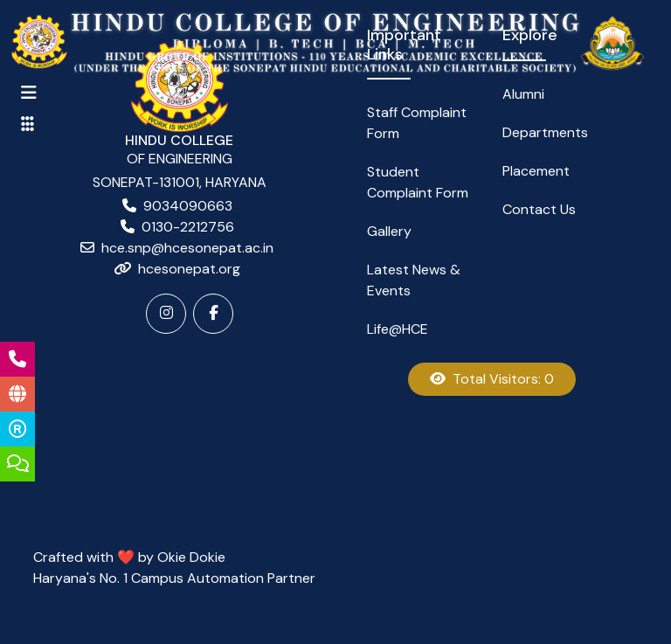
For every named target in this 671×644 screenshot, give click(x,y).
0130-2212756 (188, 227)
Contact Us (539, 209)
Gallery (389, 231)
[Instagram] (166, 314)
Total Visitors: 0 (492, 379)
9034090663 (188, 206)
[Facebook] (213, 314)
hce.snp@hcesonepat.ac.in (187, 248)
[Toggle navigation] (29, 93)
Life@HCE (398, 329)
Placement (536, 171)
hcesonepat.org (189, 269)
